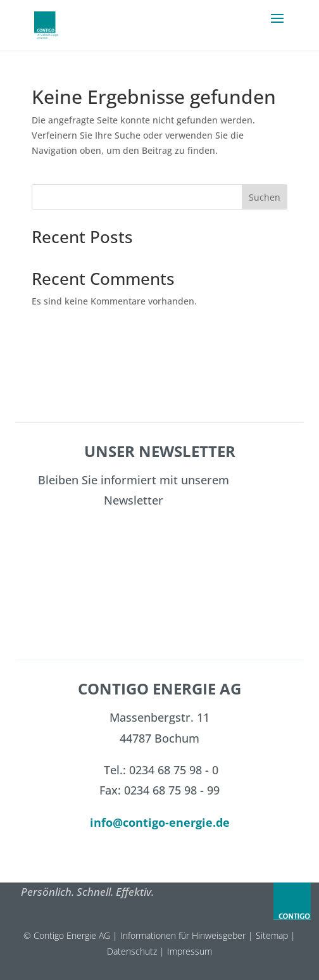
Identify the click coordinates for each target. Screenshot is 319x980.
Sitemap (272, 935)
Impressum (190, 951)
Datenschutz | (137, 951)
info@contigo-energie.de (160, 822)
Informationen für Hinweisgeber (183, 935)
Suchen (265, 197)
